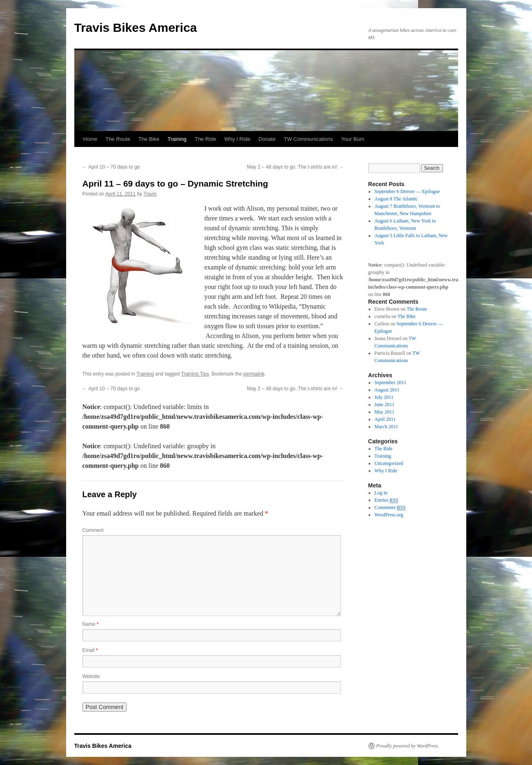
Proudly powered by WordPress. (408, 746)
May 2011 (384, 412)
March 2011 (386, 427)
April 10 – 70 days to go (111, 167)
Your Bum (353, 139)
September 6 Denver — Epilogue (407, 191)
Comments (390, 508)
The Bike (149, 139)
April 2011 (385, 419)
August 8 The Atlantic (396, 199)
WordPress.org (389, 515)
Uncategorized (389, 463)
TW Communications (308, 139)
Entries (386, 500)
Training (177, 139)
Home (90, 139)
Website (91, 676)
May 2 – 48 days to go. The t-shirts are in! (295, 167)
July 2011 (384, 397)
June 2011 (384, 405)
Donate (267, 139)
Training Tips (195, 374)
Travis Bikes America (136, 28)
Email (90, 650)
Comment (93, 530)
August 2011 (387, 390)
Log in (381, 493)
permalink (254, 374)
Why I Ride (237, 139)
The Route (118, 139)
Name (91, 624)
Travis (150, 194)
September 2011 (390, 382)
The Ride (206, 139)
